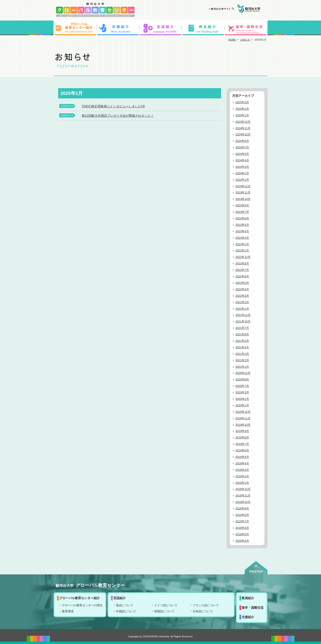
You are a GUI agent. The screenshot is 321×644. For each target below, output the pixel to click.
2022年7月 (242, 270)
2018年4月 (242, 541)
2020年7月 (242, 386)
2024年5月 (242, 154)
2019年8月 (242, 438)
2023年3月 (242, 238)
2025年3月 (242, 102)
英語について (125, 605)
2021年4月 (242, 347)
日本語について (203, 611)
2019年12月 (243, 412)
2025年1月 (242, 115)
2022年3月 (242, 296)
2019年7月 (242, 444)
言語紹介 (160, 28)
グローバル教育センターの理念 (82, 605)
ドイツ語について (166, 605)
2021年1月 (242, 367)
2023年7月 (242, 212)
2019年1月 (242, 483)
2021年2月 (242, 360)
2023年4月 (242, 231)
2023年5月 (242, 225)
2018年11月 (243, 496)
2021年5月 (242, 341)
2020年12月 (243, 373)
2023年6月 (242, 218)
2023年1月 (242, 251)
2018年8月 (242, 515)
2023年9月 (242, 206)
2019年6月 (242, 451)
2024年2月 (242, 173)
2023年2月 (242, 244)
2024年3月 (242, 167)
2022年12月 (243, 257)
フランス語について (206, 605)
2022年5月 (242, 283)
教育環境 (68, 611)
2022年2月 (242, 302)
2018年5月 (242, 534)
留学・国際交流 (246, 28)
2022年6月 (242, 276)
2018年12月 (243, 489)
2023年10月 (243, 199)
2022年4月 (242, 289)
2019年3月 (242, 470)
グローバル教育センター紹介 (75, 28)
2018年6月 (242, 528)
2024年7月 (242, 147)
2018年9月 (242, 509)
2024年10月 (243, 135)
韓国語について (164, 611)
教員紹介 (203, 28)
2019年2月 (242, 476)
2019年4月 (242, 463)
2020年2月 (242, 399)
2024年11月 (243, 128)
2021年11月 (243, 315)
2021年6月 (242, 334)
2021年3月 (242, 354)
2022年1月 (242, 309)
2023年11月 (243, 193)
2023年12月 (243, 186)
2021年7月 (242, 328)
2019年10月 (243, 425)
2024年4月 (242, 160)
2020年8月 (242, 380)
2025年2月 (242, 109)
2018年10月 (243, 502)
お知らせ (245, 40)
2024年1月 (242, 180)
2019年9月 (242, 431)
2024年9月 (242, 141)
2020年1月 (242, 405)
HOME (232, 40)
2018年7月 (242, 521)
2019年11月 (243, 418)
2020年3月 (242, 393)
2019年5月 (242, 457)
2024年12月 (243, 122)
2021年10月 (243, 322)
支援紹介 (118, 28)
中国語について (126, 611)
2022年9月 (242, 264)
